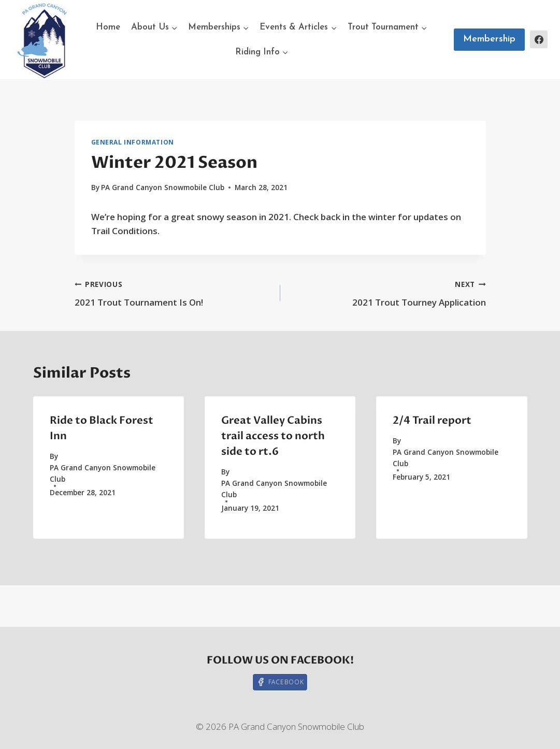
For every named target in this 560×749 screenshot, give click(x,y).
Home (108, 27)
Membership (489, 39)
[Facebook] (539, 39)
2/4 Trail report (432, 420)
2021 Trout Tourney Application (387, 292)
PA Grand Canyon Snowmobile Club (163, 187)
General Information (133, 142)
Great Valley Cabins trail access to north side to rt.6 (273, 436)
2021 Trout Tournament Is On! (173, 292)
